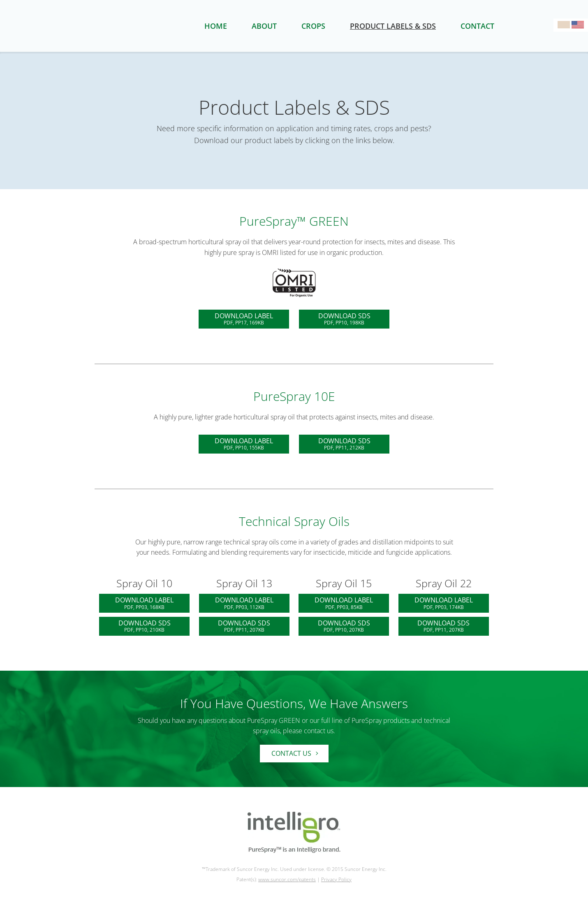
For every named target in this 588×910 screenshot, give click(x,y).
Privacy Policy (336, 879)
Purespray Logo (142, 26)
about (264, 26)
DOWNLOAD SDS (344, 319)
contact (477, 26)
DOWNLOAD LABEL (244, 319)
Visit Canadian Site (564, 25)
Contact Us (291, 753)
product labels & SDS (393, 26)
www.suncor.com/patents (287, 879)
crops (313, 26)
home (216, 26)
